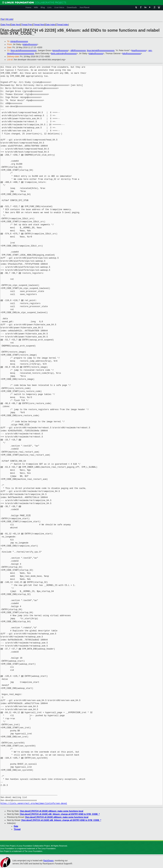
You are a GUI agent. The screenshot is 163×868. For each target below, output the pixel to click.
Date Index (50, 25)
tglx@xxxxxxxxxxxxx (132, 54)
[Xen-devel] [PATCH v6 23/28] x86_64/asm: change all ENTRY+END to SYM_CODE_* (60, 814)
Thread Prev (27, 25)
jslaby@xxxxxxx (30, 44)
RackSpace (48, 861)
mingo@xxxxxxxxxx (19, 41)
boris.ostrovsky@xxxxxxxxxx (64, 54)
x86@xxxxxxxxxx (78, 51)
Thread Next (39, 25)
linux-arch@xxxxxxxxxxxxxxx (24, 51)
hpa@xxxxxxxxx (139, 51)
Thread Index (62, 25)
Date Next (15, 25)
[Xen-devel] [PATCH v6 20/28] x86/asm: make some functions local (52, 811)
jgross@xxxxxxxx (60, 51)
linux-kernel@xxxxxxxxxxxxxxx (101, 51)
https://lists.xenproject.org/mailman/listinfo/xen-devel (34, 803)
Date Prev (5, 25)
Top (2, 19)
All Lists (9, 19)
